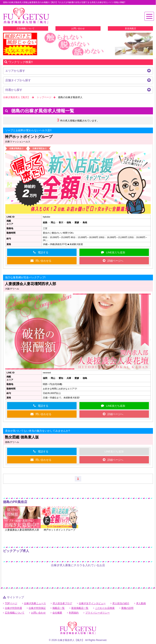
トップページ (44, 97)
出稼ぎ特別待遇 (13, 608)
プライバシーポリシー (97, 613)
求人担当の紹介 (121, 603)
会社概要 (57, 613)
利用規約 (74, 613)
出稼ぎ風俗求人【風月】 (16, 97)
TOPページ (11, 603)
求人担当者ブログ (62, 603)
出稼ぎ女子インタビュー (92, 603)
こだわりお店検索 (105, 608)
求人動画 (141, 603)
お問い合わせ (78, 28)
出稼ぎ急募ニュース (35, 603)
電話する (43, 252)
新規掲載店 (131, 28)
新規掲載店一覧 (80, 608)
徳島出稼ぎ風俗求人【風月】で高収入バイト (26, 16)
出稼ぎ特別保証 (37, 608)
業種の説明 (127, 608)
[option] (78, 44)
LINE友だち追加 (116, 252)
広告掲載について (26, 28)
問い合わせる (43, 261)
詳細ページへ (115, 261)
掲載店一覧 (58, 608)
